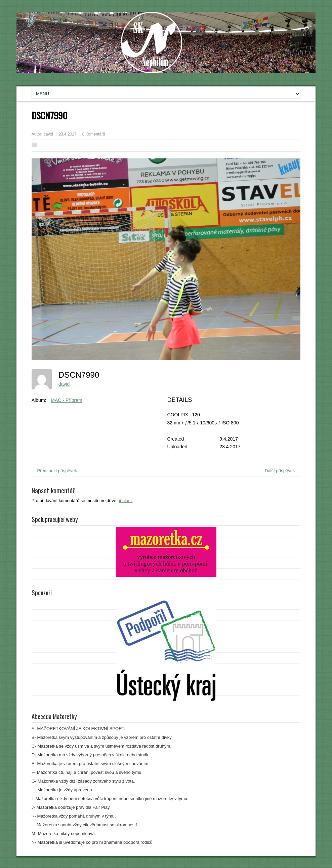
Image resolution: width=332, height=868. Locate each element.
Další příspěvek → (283, 471)
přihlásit (125, 501)
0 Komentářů (94, 134)
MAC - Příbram (66, 400)
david (48, 134)
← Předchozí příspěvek (54, 471)
